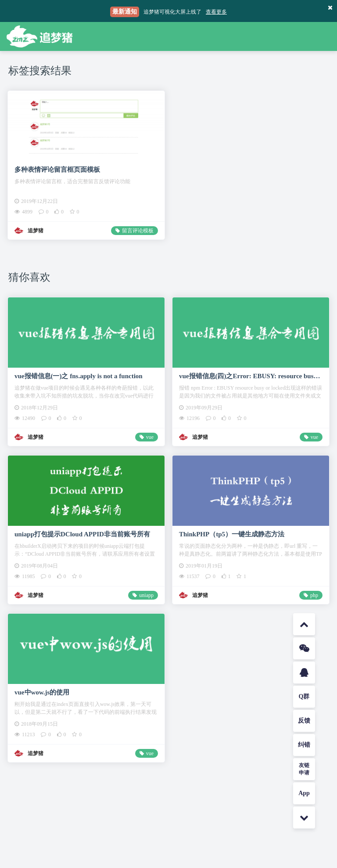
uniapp (146, 595)
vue (150, 437)
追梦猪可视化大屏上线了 (172, 12)
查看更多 (216, 12)
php (314, 595)
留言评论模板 (138, 231)
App (304, 793)
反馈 (304, 721)
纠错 (304, 745)
